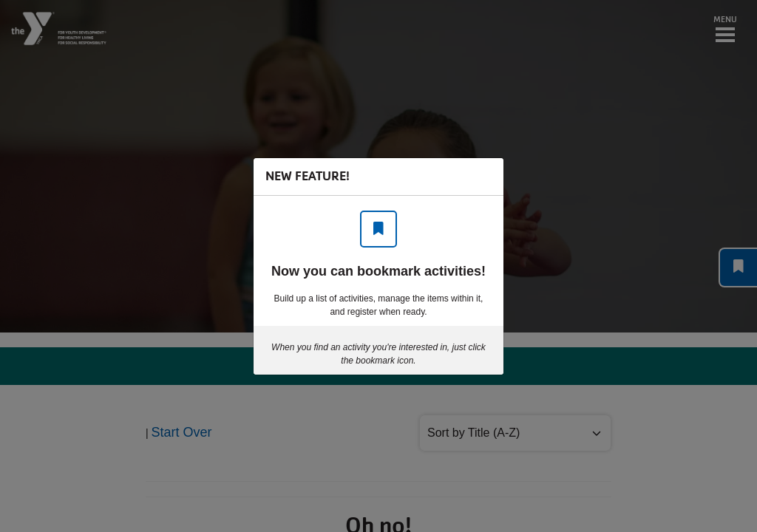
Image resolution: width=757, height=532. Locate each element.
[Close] (485, 177)
